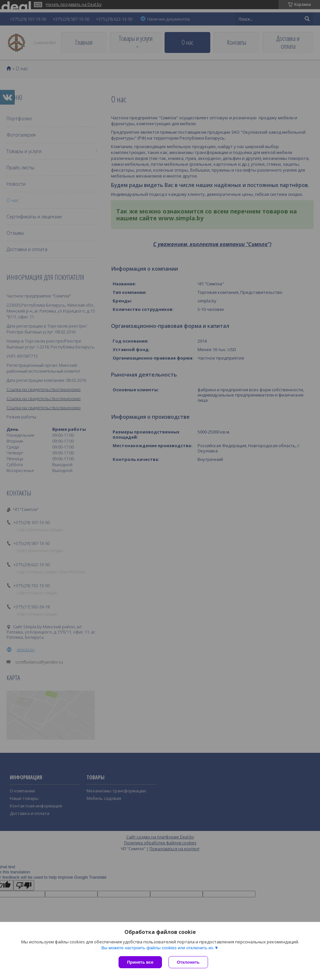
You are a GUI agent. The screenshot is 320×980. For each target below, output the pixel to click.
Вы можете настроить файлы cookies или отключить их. (158, 948)
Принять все (140, 962)
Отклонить (188, 962)
